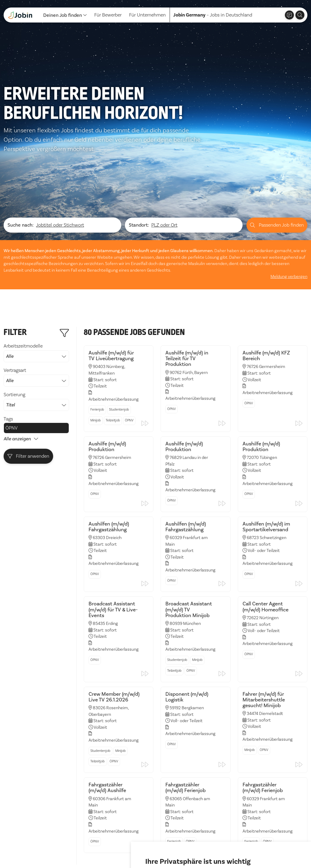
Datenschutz (17, 851)
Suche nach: (21, 154)
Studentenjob (119, 339)
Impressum (47, 851)
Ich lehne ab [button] (200, 847)
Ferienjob (97, 339)
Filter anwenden (29, 385)
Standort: (139, 154)
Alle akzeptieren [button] (164, 847)
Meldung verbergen (289, 206)
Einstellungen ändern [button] (241, 847)
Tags (8, 348)
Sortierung (36, 330)
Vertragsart (36, 306)
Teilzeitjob (113, 350)
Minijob (96, 350)
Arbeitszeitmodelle (36, 282)
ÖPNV (12, 357)
